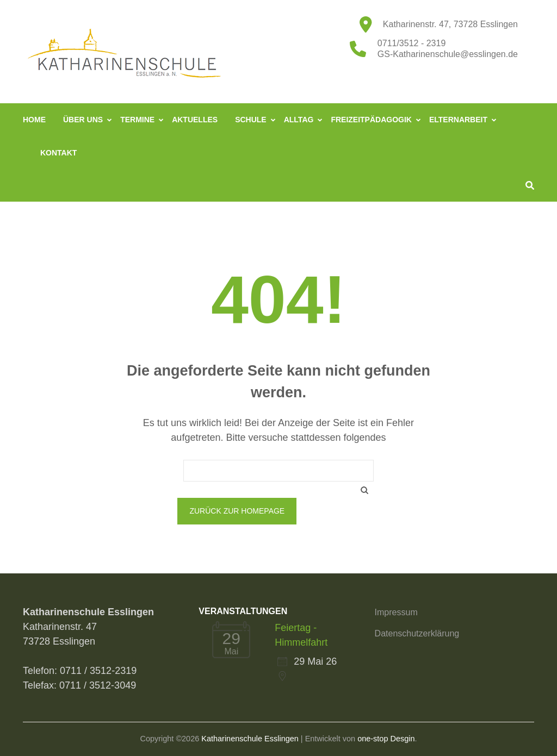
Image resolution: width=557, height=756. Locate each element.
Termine (137, 120)
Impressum (396, 612)
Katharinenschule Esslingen (250, 739)
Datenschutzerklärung (417, 633)
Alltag (299, 120)
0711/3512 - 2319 (411, 43)
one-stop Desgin (386, 739)
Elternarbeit (458, 120)
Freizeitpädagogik (371, 120)
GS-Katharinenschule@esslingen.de (448, 54)
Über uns (83, 120)
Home (34, 120)
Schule (251, 120)
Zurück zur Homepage (237, 511)
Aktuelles (195, 120)
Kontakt (58, 153)
